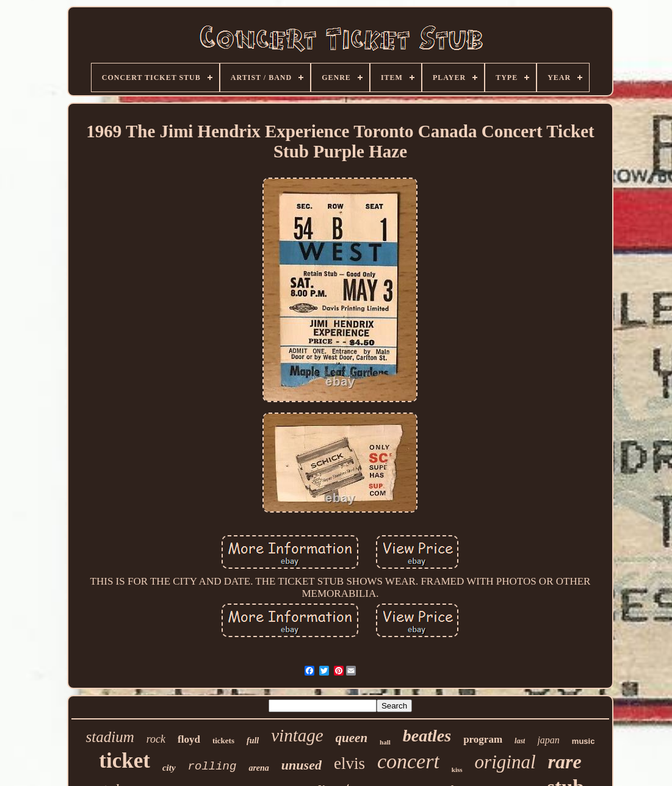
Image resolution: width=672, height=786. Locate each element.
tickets (223, 741)
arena (258, 768)
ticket (125, 761)
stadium (110, 737)
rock (156, 739)
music (583, 741)
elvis (349, 763)
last (520, 741)
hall (385, 742)
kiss (457, 770)
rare (565, 762)
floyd (189, 739)
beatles (427, 736)
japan (548, 740)
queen (352, 738)
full (253, 741)
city (169, 768)
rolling (212, 766)
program (483, 739)
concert (408, 761)
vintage (297, 735)
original (505, 762)
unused (302, 765)
